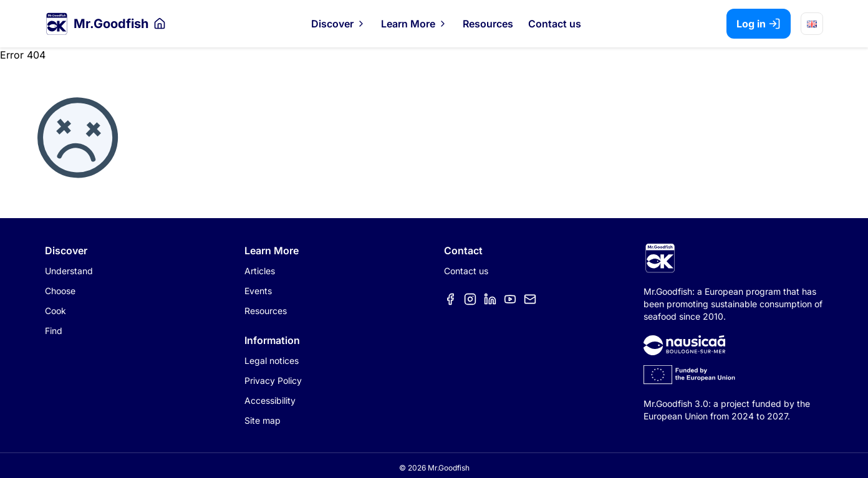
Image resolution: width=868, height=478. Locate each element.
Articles (260, 271)
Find (54, 331)
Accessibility (270, 400)
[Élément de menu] (450, 299)
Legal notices (272, 361)
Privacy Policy (273, 380)
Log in (759, 24)
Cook (55, 311)
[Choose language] (812, 24)
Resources (488, 24)
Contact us (555, 24)
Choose (60, 291)
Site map (263, 420)
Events (258, 291)
